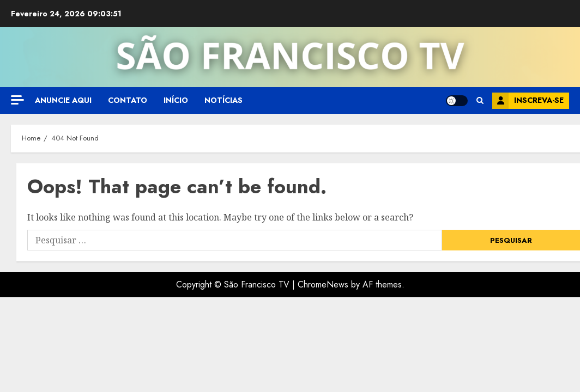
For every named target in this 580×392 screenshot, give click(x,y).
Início (176, 100)
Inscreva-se (528, 101)
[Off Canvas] (17, 100)
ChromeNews (323, 284)
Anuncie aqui (63, 100)
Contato (128, 100)
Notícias (223, 100)
